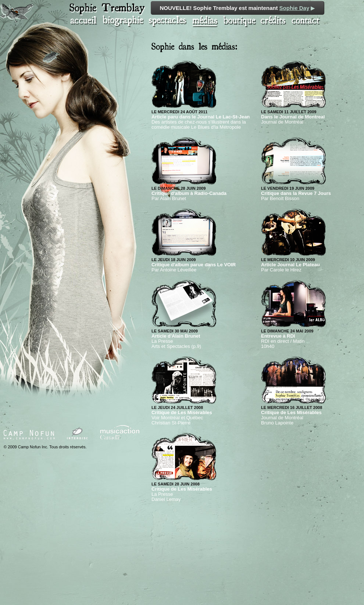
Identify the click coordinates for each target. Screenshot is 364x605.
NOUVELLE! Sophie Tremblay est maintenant (238, 8)
